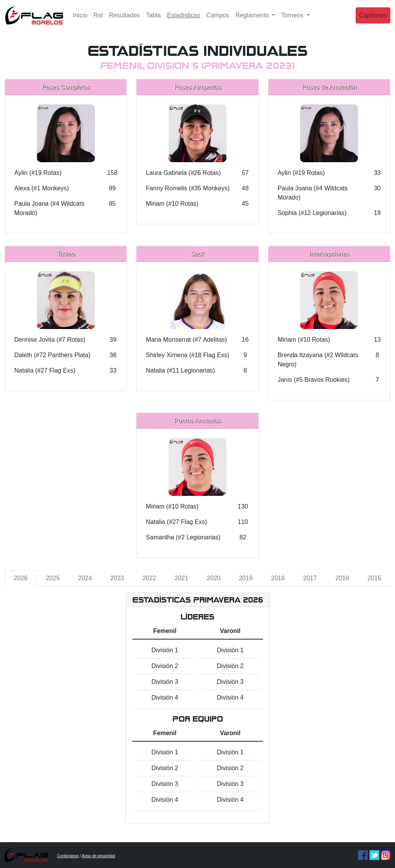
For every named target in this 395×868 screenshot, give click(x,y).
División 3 (165, 682)
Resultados (124, 21)
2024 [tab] (85, 578)
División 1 (165, 650)
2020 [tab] (214, 578)
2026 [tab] (21, 578)
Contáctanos (68, 856)
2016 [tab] (342, 578)
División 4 (165, 698)
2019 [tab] (246, 578)
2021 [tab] (182, 578)
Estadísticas (185, 20)
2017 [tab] (310, 578)
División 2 (165, 666)
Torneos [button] (293, 21)
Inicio (80, 21)
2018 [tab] (278, 578)
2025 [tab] (53, 578)
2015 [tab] (374, 578)
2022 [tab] (149, 578)
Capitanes (373, 21)
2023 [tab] (117, 578)
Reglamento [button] (253, 21)
